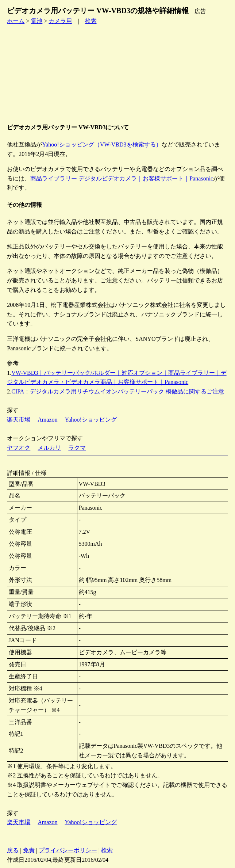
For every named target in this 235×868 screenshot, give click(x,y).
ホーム (16, 21)
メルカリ (49, 448)
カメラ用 (60, 21)
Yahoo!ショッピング (91, 420)
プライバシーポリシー (68, 850)
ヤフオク (19, 448)
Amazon (47, 420)
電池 (36, 21)
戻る (13, 850)
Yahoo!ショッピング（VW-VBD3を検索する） (102, 144)
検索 (91, 21)
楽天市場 (19, 420)
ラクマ (77, 448)
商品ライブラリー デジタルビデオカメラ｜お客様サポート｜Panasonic (122, 178)
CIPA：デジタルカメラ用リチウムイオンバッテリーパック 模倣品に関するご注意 (118, 391)
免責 (29, 850)
